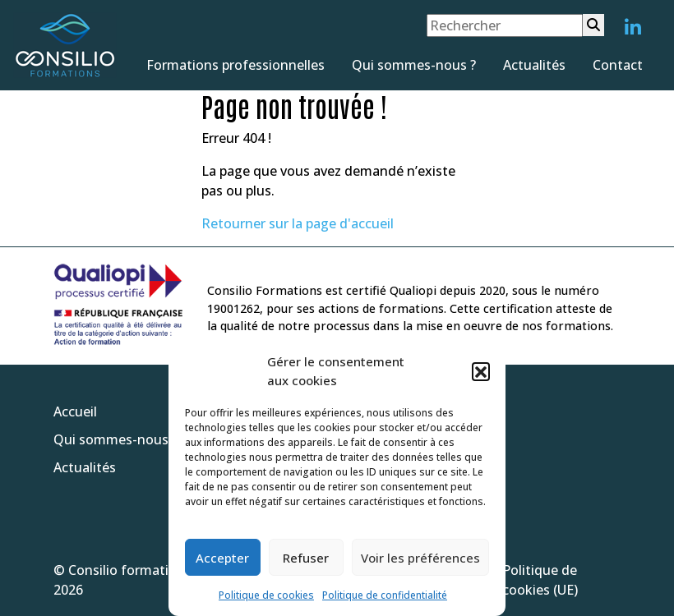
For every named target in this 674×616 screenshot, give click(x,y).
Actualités (534, 65)
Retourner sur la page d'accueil (298, 223)
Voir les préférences (420, 558)
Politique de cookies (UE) (540, 580)
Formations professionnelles (235, 65)
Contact (618, 65)
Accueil (75, 411)
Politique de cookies (266, 595)
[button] (481, 371)
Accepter (222, 558)
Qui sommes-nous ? (414, 65)
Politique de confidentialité (385, 595)
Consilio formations (130, 570)
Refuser (306, 558)
